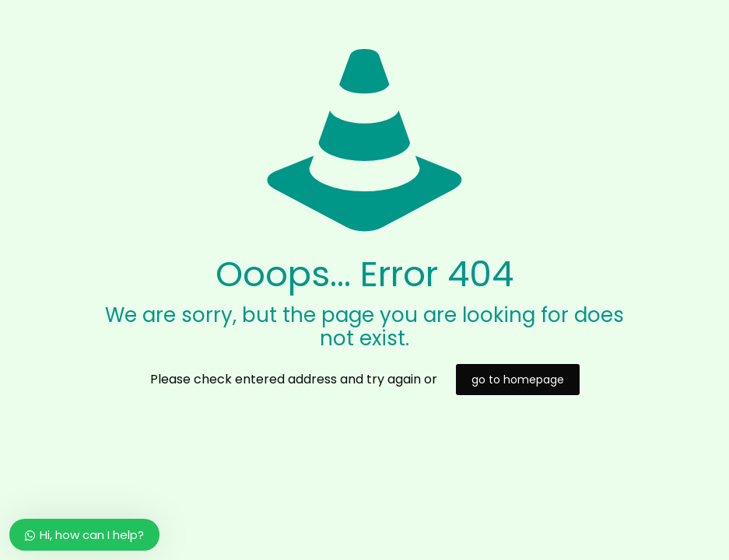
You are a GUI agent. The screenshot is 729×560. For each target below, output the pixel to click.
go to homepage (518, 380)
